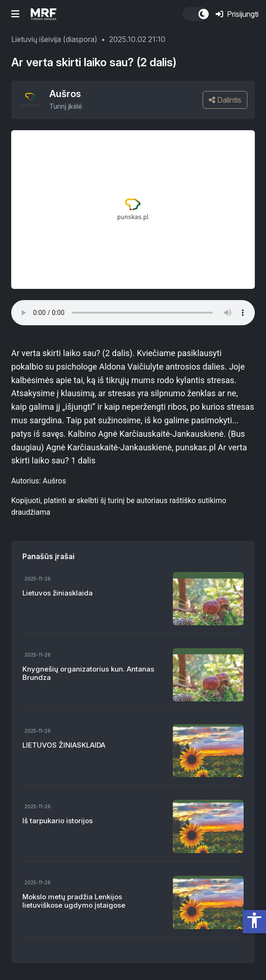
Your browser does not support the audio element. (133, 313)
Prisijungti (237, 14)
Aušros (65, 94)
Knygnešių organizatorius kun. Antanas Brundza (88, 673)
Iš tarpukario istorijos (58, 821)
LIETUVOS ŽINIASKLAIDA (64, 745)
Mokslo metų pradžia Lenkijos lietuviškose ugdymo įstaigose (74, 901)
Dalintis (225, 100)
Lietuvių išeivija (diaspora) (54, 39)
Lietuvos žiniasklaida (58, 593)
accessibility (254, 920)
